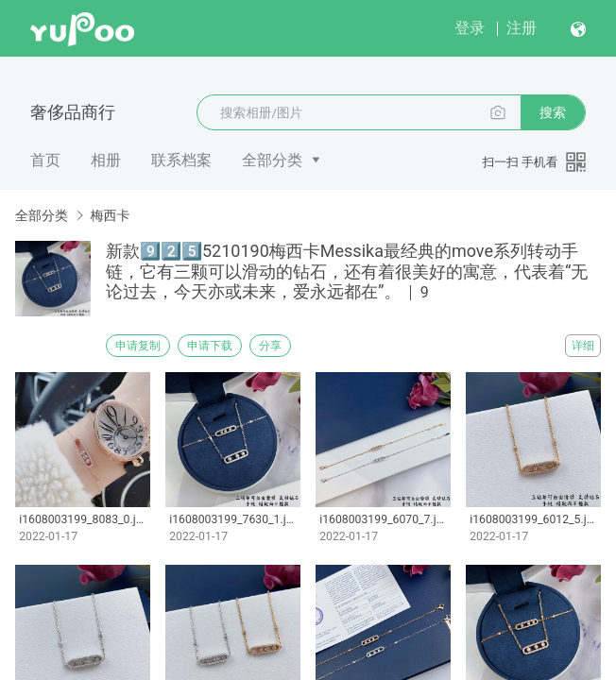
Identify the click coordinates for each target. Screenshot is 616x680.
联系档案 (181, 160)
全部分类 (272, 160)
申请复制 (138, 346)
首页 (45, 160)
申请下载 (210, 346)
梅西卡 (110, 215)
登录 (470, 28)
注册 (522, 28)
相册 (106, 160)
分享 (270, 346)
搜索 (553, 112)
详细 (583, 346)
